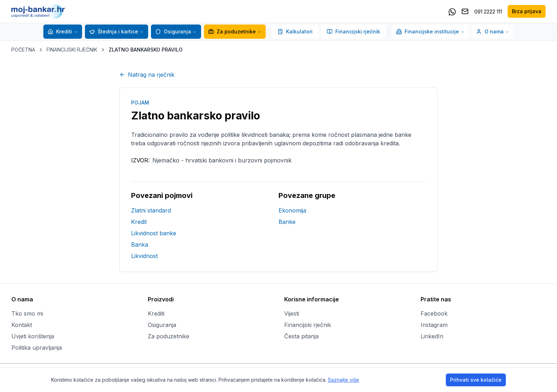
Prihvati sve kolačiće (476, 380)
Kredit (139, 222)
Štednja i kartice (114, 31)
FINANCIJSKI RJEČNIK (72, 50)
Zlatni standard (151, 210)
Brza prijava (527, 11)
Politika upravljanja (37, 348)
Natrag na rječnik (147, 75)
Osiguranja (173, 31)
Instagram (434, 325)
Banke (287, 222)
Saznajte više (344, 380)
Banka (140, 245)
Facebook (434, 313)
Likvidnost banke (154, 233)
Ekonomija (292, 210)
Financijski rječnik (353, 31)
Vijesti (292, 313)
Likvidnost (144, 256)
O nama (493, 31)
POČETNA (23, 50)
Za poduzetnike (232, 31)
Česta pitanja (301, 336)
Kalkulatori (295, 31)
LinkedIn (432, 336)
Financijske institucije (430, 31)
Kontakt (22, 325)
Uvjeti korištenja (33, 336)
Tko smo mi (27, 313)
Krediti (60, 31)
